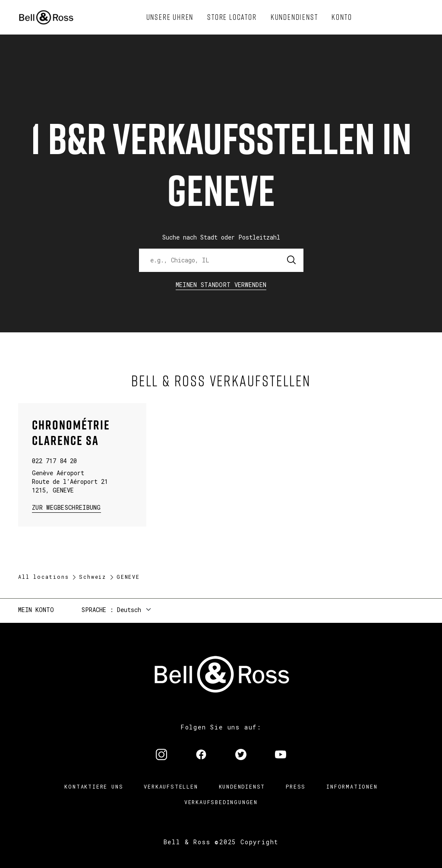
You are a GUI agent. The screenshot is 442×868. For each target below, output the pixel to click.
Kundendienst (242, 786)
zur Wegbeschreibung (66, 507)
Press (296, 786)
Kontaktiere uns (94, 786)
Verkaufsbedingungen (221, 802)
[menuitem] (170, 17)
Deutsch (129, 610)
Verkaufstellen (171, 786)
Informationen (352, 786)
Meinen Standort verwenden (221, 285)
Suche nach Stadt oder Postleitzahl (221, 237)
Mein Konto (36, 610)
